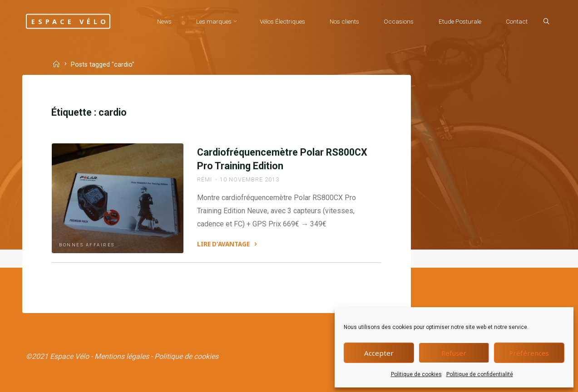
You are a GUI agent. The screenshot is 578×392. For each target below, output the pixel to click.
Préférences (529, 353)
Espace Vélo (70, 21)
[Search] (546, 22)
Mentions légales (122, 356)
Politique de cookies (416, 374)
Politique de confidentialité (480, 374)
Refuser (454, 353)
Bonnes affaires (87, 245)
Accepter (379, 353)
